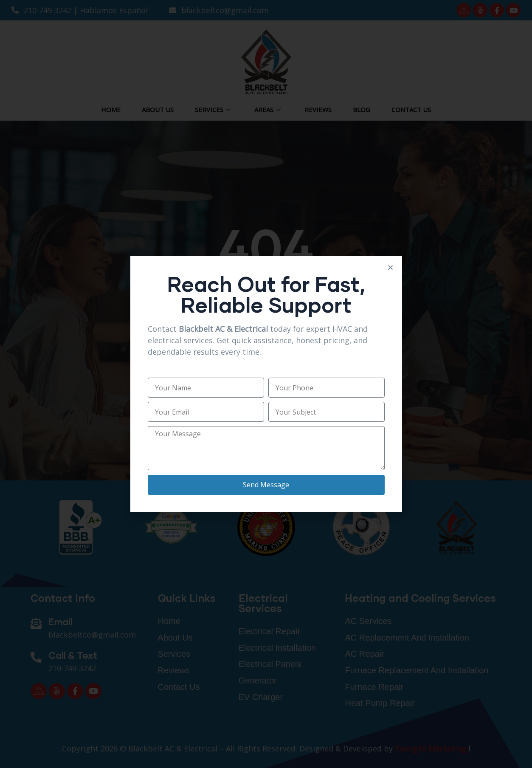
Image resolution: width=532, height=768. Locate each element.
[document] (266, 384)
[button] (390, 267)
